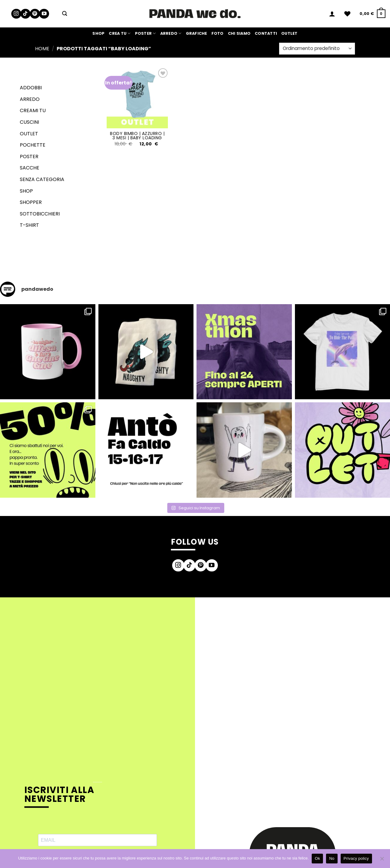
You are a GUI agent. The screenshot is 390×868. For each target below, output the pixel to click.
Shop (98, 33)
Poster (145, 33)
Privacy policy (356, 858)
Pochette (33, 145)
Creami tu (33, 110)
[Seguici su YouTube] (44, 14)
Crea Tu (120, 33)
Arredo (171, 33)
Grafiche (197, 33)
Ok (317, 858)
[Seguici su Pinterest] (35, 14)
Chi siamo (239, 33)
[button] (65, 14)
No (332, 858)
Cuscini (29, 122)
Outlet (289, 33)
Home (42, 49)
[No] (382, 860)
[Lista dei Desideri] (347, 14)
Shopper (31, 202)
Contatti (266, 33)
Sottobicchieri (40, 214)
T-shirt (29, 225)
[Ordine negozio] (317, 49)
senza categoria (42, 179)
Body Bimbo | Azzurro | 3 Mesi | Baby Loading (137, 136)
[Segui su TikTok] (25, 14)
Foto (218, 33)
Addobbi (31, 88)
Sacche (30, 168)
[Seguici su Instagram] (16, 14)
